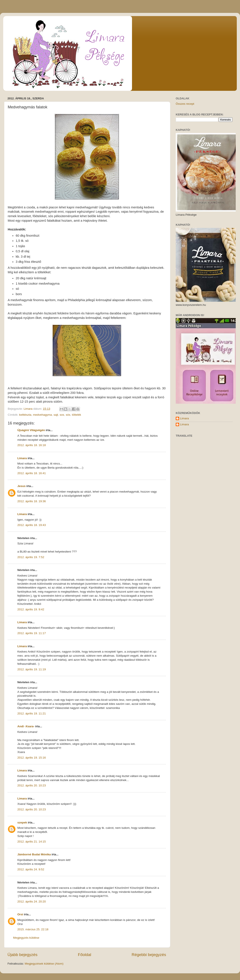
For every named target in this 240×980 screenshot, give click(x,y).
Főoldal (85, 955)
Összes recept (185, 104)
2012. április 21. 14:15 (32, 842)
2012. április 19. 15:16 (32, 758)
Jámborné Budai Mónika (34, 854)
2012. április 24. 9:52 (31, 869)
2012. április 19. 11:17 (32, 633)
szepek (22, 822)
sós (68, 415)
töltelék (76, 415)
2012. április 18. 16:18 (32, 445)
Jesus (21, 486)
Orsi (20, 914)
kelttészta (25, 415)
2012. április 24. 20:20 (32, 902)
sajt (56, 415)
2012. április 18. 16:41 (32, 473)
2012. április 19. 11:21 (32, 713)
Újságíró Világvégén (31, 430)
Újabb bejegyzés (22, 955)
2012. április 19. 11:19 (32, 669)
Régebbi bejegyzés (149, 955)
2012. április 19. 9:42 (31, 609)
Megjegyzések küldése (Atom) (44, 964)
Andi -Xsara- (26, 726)
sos (62, 415)
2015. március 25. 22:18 (33, 929)
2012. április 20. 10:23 (32, 785)
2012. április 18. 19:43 (32, 525)
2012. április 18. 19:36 (32, 501)
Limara (22, 458)
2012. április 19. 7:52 (31, 557)
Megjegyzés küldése (26, 938)
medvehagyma (43, 415)
